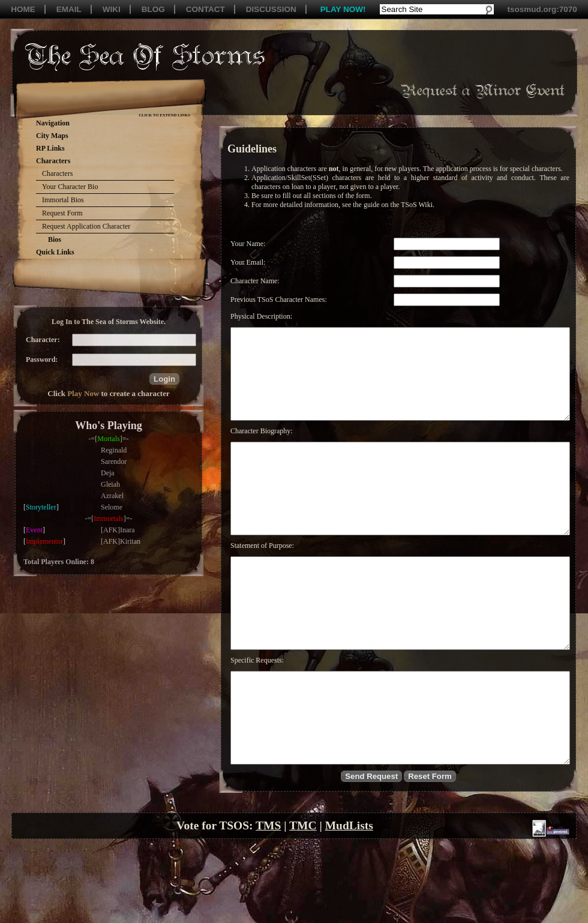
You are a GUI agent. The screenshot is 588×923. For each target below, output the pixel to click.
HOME (23, 9)
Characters (57, 173)
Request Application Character (86, 226)
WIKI (112, 9)
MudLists (349, 897)
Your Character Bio (70, 187)
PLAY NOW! (343, 9)
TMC (303, 897)
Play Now (83, 393)
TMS (268, 897)
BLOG (153, 9)
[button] (164, 379)
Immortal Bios (63, 200)
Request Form (62, 213)
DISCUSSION (271, 9)
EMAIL (69, 9)
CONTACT (205, 9)
